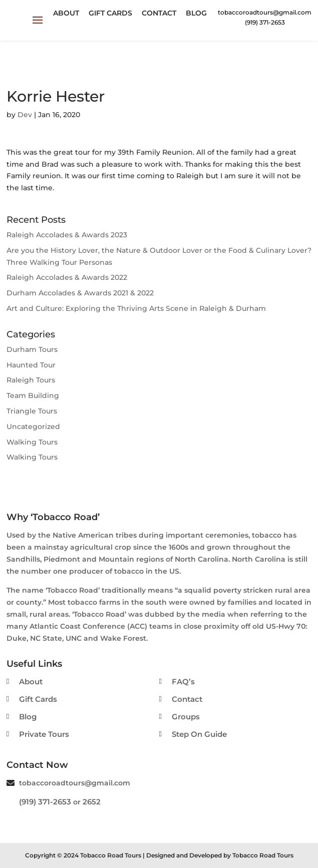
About (66, 13)
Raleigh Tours (31, 380)
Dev (25, 115)
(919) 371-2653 (45, 802)
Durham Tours (32, 349)
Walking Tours (32, 442)
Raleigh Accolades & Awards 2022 (67, 277)
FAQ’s (183, 682)
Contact (159, 13)
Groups (186, 717)
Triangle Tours (32, 411)
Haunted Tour (31, 365)
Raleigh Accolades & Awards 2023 (67, 235)
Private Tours (44, 734)
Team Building (33, 395)
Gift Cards (110, 13)
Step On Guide (199, 734)
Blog (196, 13)
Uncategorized (33, 426)
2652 (92, 802)
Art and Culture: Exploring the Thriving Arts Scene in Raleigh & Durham (136, 308)
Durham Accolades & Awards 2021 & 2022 (80, 293)
